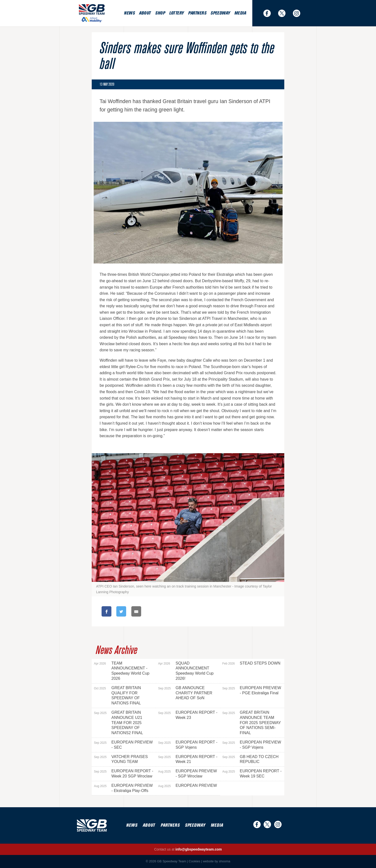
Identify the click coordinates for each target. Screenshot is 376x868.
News (129, 13)
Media (240, 13)
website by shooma (217, 861)
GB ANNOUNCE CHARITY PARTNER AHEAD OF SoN (185, 693)
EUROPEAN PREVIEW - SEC (123, 745)
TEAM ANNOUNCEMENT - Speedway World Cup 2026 (122, 671)
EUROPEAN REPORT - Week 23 (188, 715)
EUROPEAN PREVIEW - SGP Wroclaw (188, 774)
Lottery (176, 13)
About (145, 13)
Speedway (220, 13)
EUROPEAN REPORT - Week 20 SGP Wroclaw (124, 774)
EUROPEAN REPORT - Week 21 (188, 759)
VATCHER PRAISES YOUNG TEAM (121, 759)
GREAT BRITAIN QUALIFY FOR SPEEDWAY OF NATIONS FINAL (117, 695)
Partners (197, 13)
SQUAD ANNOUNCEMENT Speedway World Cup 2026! (186, 671)
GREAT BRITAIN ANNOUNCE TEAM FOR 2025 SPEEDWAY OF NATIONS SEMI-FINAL (252, 723)
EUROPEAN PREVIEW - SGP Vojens (252, 745)
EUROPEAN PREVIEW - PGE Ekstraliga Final (252, 690)
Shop (160, 13)
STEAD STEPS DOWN (251, 663)
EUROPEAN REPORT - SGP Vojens (188, 745)
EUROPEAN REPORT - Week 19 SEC (252, 774)
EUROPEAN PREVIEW (188, 786)
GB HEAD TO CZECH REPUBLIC (250, 759)
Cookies (194, 861)
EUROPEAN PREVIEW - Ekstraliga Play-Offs (123, 788)
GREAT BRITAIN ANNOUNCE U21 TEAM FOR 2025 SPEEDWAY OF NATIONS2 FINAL (119, 723)
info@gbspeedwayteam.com (199, 849)
